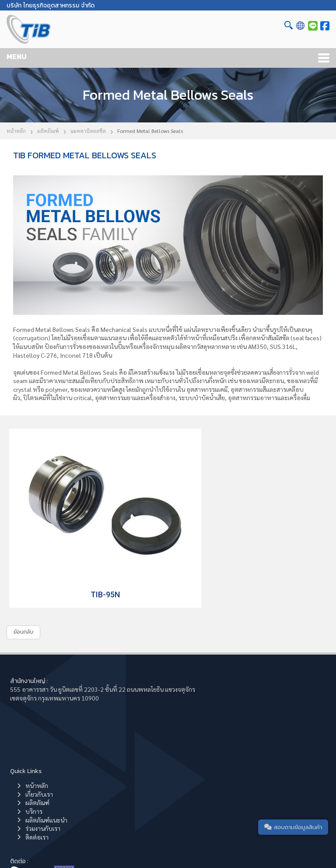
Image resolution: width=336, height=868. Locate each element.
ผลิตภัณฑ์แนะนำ (209, 700)
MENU (17, 56)
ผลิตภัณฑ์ (48, 131)
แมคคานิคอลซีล (88, 131)
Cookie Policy (237, 846)
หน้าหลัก (16, 131)
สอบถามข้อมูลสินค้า (290, 825)
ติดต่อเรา (199, 717)
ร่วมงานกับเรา (205, 708)
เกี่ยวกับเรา (201, 674)
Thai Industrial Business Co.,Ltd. (119, 846)
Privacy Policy (278, 846)
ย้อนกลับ (23, 602)
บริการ (196, 691)
